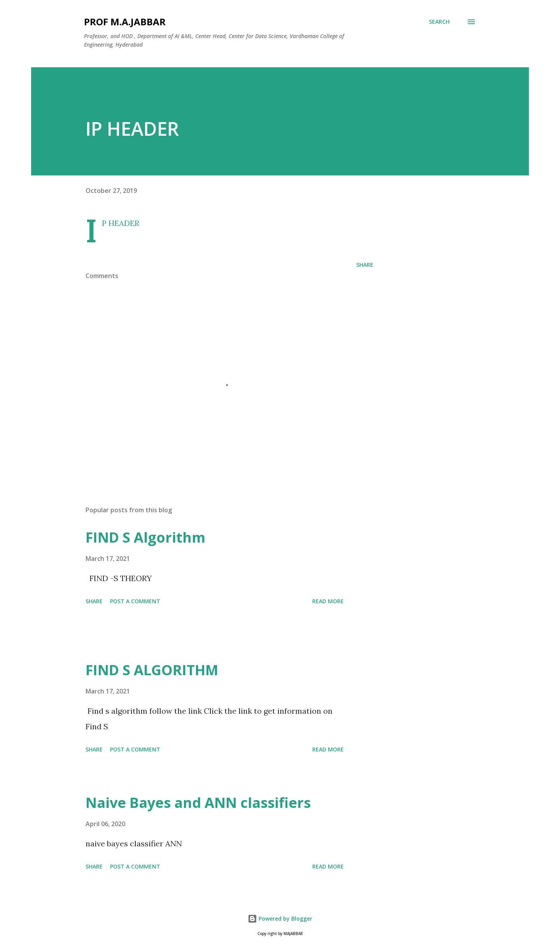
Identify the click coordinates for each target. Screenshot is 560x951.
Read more (328, 601)
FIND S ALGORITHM (152, 670)
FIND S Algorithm (145, 537)
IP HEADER (121, 223)
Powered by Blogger (280, 919)
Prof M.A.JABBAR (125, 22)
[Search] (439, 22)
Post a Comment (135, 601)
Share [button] (365, 265)
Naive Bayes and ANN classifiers (198, 803)
